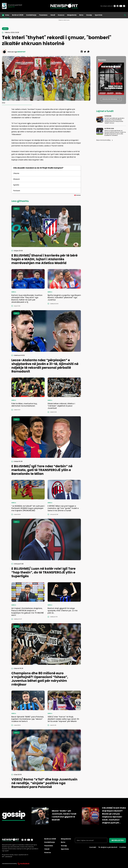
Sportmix (99, 15)
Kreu (7, 15)
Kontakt (93, 847)
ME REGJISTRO (118, 840)
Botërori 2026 (18, 15)
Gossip (89, 15)
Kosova (61, 15)
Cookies (123, 847)
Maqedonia (72, 15)
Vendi (53, 15)
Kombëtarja (31, 15)
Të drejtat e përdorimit (108, 847)
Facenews (43, 15)
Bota (81, 15)
